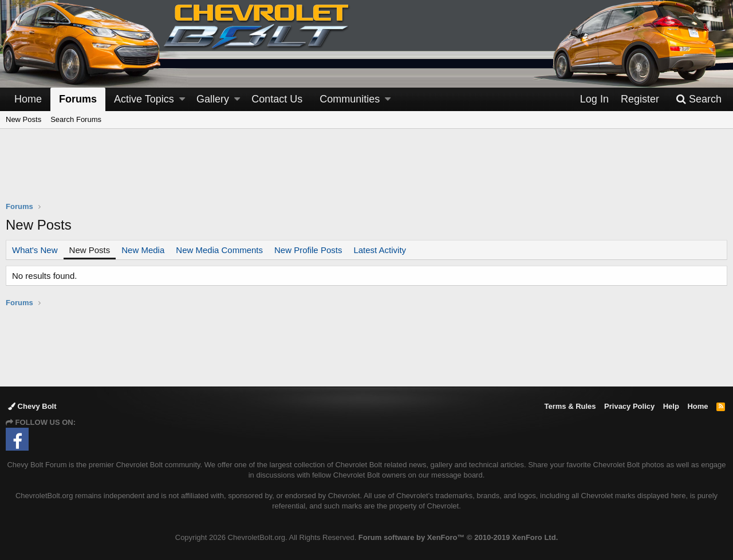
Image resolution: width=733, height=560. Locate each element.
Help (671, 406)
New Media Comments (219, 250)
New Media (143, 250)
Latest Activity (380, 250)
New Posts (23, 119)
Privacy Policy (629, 406)
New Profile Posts (308, 250)
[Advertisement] (366, 172)
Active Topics (144, 99)
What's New (35, 250)
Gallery (213, 99)
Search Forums (76, 119)
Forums (78, 99)
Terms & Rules (570, 406)
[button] (182, 99)
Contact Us (277, 99)
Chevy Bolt (32, 406)
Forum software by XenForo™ (458, 537)
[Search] (699, 99)
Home (28, 99)
